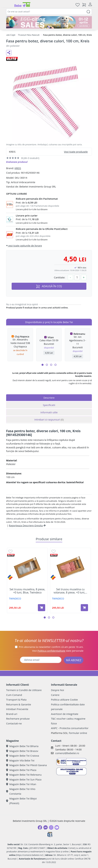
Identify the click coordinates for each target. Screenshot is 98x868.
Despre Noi (57, 690)
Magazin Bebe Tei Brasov (22, 751)
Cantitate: (59, 277)
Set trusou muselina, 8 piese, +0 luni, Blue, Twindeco (27, 591)
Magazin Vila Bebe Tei (20, 760)
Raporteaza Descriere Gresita (27, 525)
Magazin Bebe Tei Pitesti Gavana (26, 765)
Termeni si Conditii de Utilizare (24, 690)
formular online (78, 733)
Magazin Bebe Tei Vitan (21, 784)
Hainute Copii (8, 35)
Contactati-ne (14, 723)
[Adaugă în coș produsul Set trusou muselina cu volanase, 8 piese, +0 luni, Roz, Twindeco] (84, 608)
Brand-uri (12, 714)
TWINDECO (15, 599)
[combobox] (49, 12)
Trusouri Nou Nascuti (29, 35)
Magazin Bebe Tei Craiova (23, 756)
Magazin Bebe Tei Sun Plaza (24, 779)
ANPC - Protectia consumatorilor (70, 728)
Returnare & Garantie (19, 704)
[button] (43, 365)
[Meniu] (9, 5)
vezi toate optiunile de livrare (24, 246)
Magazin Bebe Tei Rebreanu (24, 775)
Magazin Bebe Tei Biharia (22, 746)
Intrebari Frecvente (17, 709)
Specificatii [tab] (49, 405)
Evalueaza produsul (17, 162)
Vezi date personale (58, 651)
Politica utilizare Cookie (64, 700)
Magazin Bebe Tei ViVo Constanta (21, 791)
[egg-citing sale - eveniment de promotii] (49, 22)
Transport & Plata (16, 700)
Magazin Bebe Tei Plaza (21, 770)
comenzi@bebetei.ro (67, 753)
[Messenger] (46, 827)
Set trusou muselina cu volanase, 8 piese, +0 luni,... (70, 591)
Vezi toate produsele (76, 152)
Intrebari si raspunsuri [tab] (49, 419)
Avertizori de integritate (65, 714)
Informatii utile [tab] (49, 412)
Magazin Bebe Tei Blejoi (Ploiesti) (21, 801)
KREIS (18, 168)
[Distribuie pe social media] (9, 53)
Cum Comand (14, 695)
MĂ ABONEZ (74, 660)
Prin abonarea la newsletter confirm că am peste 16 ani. (51, 647)
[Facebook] (40, 827)
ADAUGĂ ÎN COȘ (49, 286)
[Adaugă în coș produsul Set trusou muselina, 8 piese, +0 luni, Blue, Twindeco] (42, 608)
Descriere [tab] (49, 398)
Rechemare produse (18, 719)
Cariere (55, 695)
